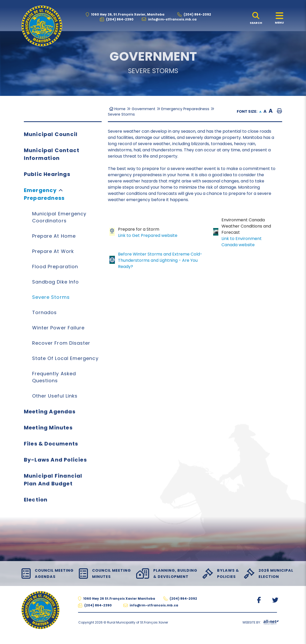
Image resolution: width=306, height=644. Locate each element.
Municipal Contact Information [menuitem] (52, 154)
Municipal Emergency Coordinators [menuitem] (59, 217)
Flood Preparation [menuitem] (55, 267)
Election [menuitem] (36, 500)
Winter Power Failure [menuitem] (58, 328)
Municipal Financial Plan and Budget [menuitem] (53, 480)
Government (144, 109)
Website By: (261, 623)
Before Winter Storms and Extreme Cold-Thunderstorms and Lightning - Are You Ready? (160, 260)
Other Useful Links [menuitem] (55, 396)
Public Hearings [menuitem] (47, 174)
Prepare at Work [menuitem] (53, 251)
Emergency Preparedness (185, 109)
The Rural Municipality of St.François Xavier (42, 26)
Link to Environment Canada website (242, 242)
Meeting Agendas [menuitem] (50, 412)
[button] (61, 190)
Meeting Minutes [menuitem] (48, 428)
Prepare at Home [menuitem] (54, 236)
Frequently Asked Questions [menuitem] (54, 377)
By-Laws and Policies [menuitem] (55, 460)
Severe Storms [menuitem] (51, 297)
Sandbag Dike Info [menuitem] (55, 282)
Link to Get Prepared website (148, 235)
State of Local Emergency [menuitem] (65, 358)
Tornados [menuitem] (45, 312)
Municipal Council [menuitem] (51, 134)
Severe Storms (121, 114)
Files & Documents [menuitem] (51, 444)
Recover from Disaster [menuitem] (61, 343)
